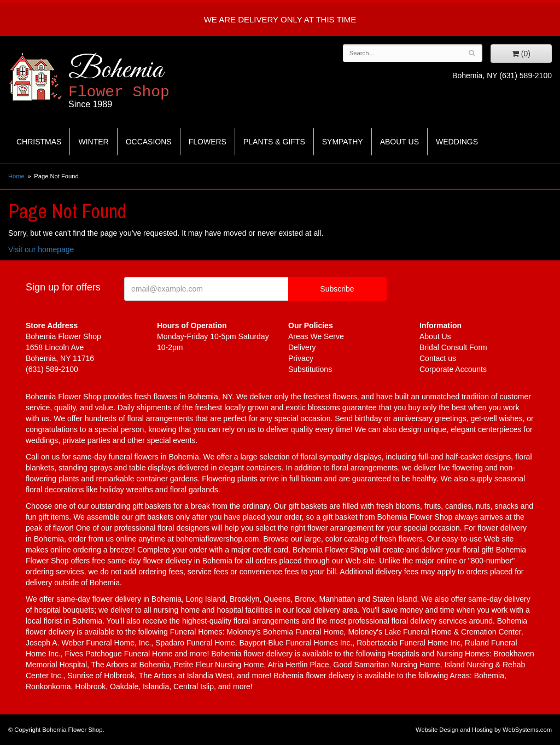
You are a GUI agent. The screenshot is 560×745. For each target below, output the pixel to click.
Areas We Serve (316, 336)
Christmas (39, 142)
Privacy (301, 358)
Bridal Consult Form (453, 347)
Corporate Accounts (453, 369)
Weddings (457, 142)
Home (16, 176)
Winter (93, 142)
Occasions (149, 142)
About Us (399, 142)
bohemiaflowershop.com (218, 539)
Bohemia (146, 81)
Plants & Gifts (274, 142)
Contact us (438, 358)
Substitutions (310, 369)
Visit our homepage (41, 249)
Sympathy (343, 142)
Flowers (208, 142)
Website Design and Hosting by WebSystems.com (484, 730)
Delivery (302, 347)
